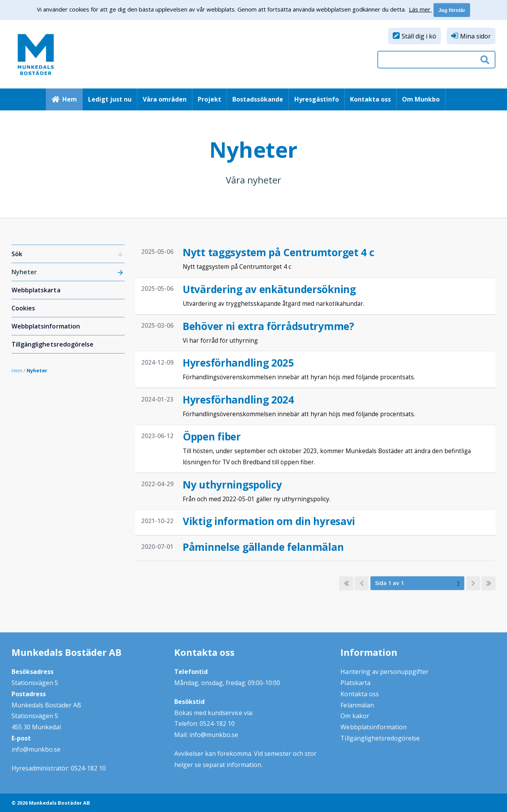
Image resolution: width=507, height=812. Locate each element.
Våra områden (165, 99)
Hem (70, 99)
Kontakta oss (370, 99)
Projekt (209, 99)
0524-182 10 (88, 768)
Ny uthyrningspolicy (232, 485)
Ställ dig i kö (419, 36)
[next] (473, 583)
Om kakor (355, 716)
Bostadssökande (258, 99)
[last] (489, 583)
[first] (346, 583)
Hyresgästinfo (317, 99)
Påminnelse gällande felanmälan (263, 547)
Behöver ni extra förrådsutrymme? (269, 326)
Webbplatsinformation (46, 326)
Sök (17, 254)
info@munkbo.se (36, 749)
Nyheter (24, 272)
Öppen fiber (212, 437)
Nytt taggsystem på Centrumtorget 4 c (279, 252)
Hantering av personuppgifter (384, 672)
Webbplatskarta (36, 290)
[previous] (362, 583)
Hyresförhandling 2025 (238, 363)
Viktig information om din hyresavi (269, 521)
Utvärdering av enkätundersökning (269, 289)
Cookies (23, 308)
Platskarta (355, 683)
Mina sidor (475, 36)
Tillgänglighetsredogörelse (53, 344)
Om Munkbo (421, 99)
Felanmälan (357, 705)
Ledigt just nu (110, 99)
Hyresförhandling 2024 (238, 400)
